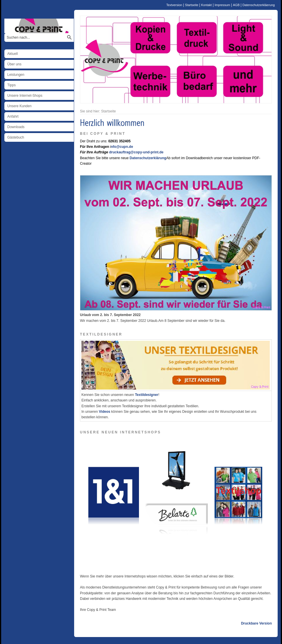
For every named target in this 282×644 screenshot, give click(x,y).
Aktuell (13, 54)
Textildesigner (147, 395)
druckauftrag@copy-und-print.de (136, 152)
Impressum (222, 5)
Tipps (11, 85)
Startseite (192, 5)
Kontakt (207, 5)
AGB (236, 5)
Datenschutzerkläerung (259, 5)
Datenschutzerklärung (148, 158)
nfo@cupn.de (122, 147)
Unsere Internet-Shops (25, 96)
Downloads (16, 127)
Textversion (174, 5)
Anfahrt (13, 116)
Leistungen (16, 75)
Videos (105, 412)
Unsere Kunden (19, 106)
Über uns (14, 64)
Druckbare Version (256, 623)
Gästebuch (16, 137)
